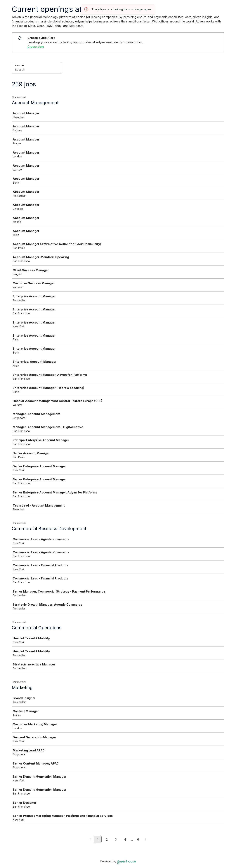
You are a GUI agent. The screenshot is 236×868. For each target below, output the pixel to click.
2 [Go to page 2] (107, 839)
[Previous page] (90, 840)
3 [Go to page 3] (116, 839)
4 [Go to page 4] (125, 839)
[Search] (37, 70)
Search (19, 65)
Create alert (36, 47)
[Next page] (146, 840)
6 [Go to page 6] (138, 839)
